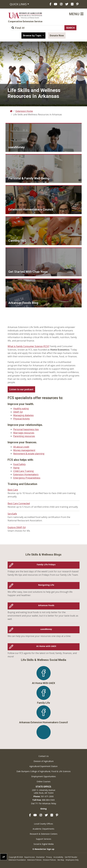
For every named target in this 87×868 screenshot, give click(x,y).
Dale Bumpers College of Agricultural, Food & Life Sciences (44, 771)
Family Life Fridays (32, 565)
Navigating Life (32, 586)
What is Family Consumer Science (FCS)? (28, 346)
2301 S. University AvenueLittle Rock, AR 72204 (44, 791)
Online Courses (44, 781)
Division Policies (49, 860)
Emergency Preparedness (27, 478)
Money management (24, 450)
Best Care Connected (19, 503)
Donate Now (57, 35)
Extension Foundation (17, 860)
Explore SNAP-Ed (17, 527)
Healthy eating (21, 409)
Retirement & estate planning (29, 454)
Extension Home (24, 111)
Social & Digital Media (44, 844)
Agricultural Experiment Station (43, 766)
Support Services (44, 839)
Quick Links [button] (18, 4)
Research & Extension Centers (44, 834)
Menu (76, 14)
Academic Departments (43, 829)
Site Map (61, 860)
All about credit (21, 447)
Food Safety (19, 464)
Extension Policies (34, 860)
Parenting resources (24, 436)
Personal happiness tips (26, 429)
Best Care (13, 490)
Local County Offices (43, 824)
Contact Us (44, 756)
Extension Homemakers (26, 474)
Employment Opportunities (44, 776)
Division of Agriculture (44, 761)
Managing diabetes (23, 415)
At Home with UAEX (33, 647)
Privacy (49, 857)
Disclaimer (40, 857)
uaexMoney (31, 630)
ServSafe (12, 514)
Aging (16, 468)
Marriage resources (24, 433)
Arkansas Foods (32, 606)
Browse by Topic (33, 35)
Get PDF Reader (71, 857)
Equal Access (30, 857)
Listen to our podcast (21, 389)
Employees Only (72, 860)
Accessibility (58, 857)
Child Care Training (23, 471)
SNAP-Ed (18, 412)
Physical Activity (22, 419)
